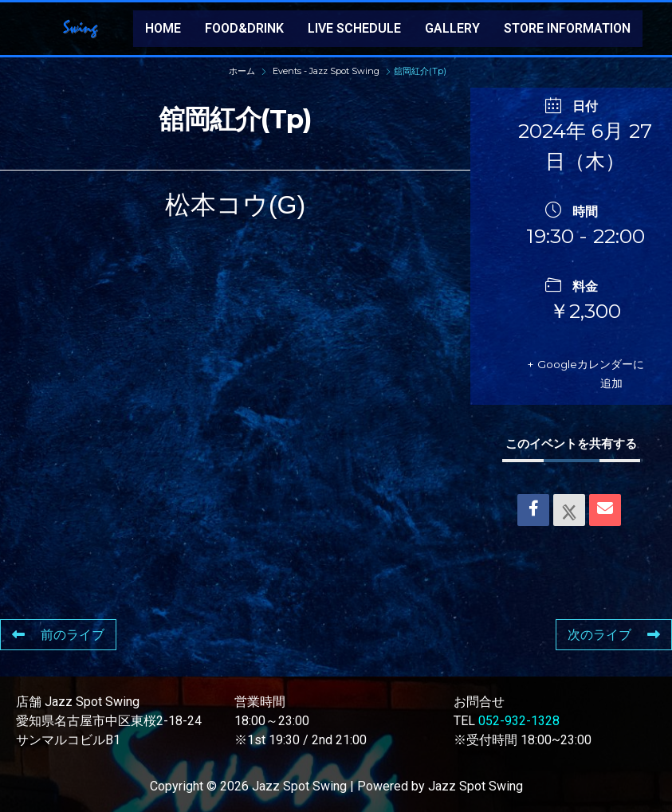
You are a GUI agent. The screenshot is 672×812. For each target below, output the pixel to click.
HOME (163, 28)
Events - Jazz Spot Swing (326, 71)
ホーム (243, 71)
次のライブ (614, 635)
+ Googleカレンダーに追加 (587, 373)
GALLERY (452, 28)
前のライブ (58, 635)
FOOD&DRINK (244, 28)
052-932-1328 (519, 721)
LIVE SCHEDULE (354, 28)
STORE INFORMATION (567, 28)
